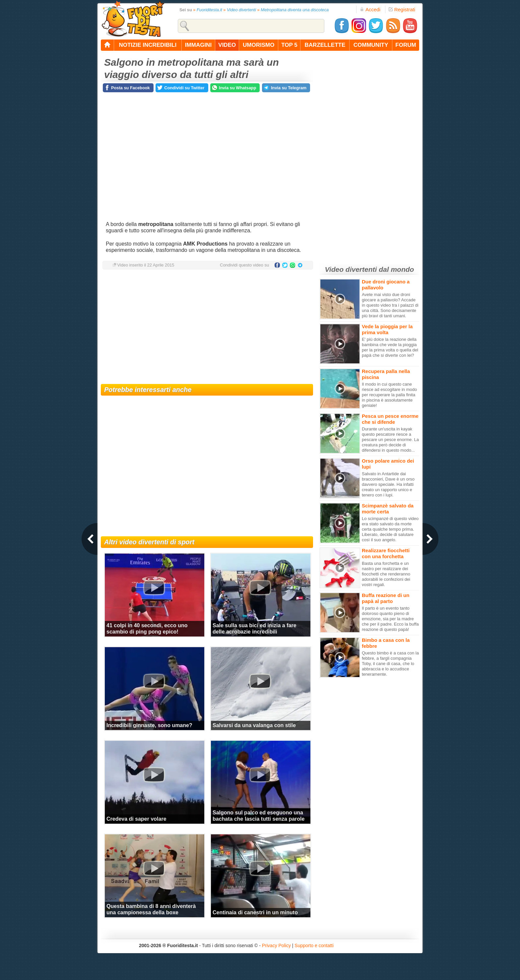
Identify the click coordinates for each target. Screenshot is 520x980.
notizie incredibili (148, 45)
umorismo (259, 45)
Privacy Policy (276, 945)
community (371, 45)
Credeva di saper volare (136, 819)
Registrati (402, 9)
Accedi (370, 9)
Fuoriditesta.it (209, 10)
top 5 (289, 45)
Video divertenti (241, 10)
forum (406, 45)
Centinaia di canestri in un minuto (255, 912)
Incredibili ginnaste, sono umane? (149, 725)
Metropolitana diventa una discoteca (295, 10)
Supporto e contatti (314, 945)
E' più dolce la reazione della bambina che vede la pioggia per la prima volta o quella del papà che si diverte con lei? (390, 347)
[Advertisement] (207, 328)
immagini (198, 45)
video (227, 45)
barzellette (325, 45)
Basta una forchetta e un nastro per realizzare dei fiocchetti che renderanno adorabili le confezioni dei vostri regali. (386, 574)
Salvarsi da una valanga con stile (254, 725)
